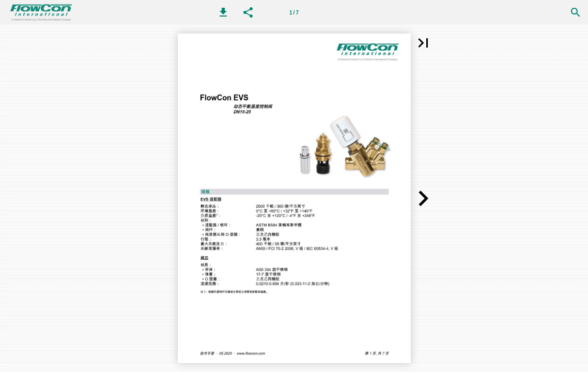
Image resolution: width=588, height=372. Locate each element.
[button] (223, 12)
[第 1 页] (294, 12)
